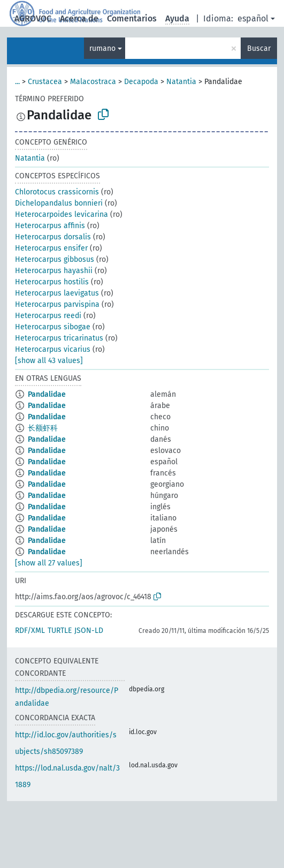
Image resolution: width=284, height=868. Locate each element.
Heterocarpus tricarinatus (59, 338)
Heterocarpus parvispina (57, 304)
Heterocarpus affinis (50, 226)
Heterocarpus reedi (48, 316)
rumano (102, 48)
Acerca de (79, 18)
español (253, 18)
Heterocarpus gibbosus (55, 259)
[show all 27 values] (49, 563)
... (17, 82)
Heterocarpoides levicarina (62, 214)
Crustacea (45, 82)
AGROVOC (33, 18)
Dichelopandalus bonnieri (59, 203)
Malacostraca (93, 82)
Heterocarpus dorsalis (53, 237)
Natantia (181, 82)
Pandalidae (47, 394)
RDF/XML (30, 631)
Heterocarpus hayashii (54, 271)
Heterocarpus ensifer (51, 248)
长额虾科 (43, 428)
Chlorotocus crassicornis (57, 192)
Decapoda (141, 82)
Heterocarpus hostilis (52, 282)
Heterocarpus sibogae (53, 327)
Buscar (259, 48)
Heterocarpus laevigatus (57, 293)
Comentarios (132, 18)
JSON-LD (89, 631)
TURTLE (60, 631)
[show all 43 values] (49, 361)
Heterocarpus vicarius (53, 349)
